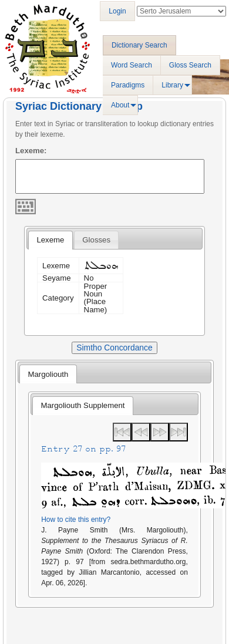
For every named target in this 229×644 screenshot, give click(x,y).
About (120, 105)
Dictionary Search (139, 45)
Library (172, 85)
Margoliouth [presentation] (48, 374)
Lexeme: (31, 151)
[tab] (50, 240)
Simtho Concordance (114, 348)
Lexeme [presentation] (50, 240)
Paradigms (128, 85)
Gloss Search (190, 65)
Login (117, 11)
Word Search (132, 65)
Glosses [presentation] (96, 240)
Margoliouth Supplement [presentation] (83, 405)
